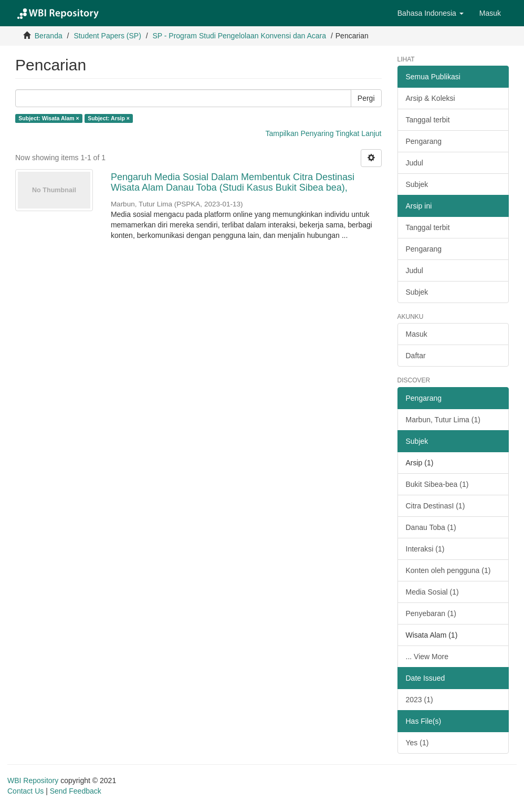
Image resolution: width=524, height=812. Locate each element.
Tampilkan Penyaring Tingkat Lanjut (323, 133)
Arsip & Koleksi (431, 98)
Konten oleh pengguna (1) (448, 570)
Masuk (417, 334)
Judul (415, 163)
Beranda (49, 36)
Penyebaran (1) (431, 613)
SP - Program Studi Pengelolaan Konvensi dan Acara (239, 36)
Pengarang (424, 141)
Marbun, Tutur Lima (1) (443, 420)
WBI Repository (33, 780)
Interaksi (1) (425, 549)
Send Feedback (76, 791)
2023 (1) (420, 700)
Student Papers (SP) (107, 36)
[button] (431, 13)
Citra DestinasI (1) (436, 506)
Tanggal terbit (428, 120)
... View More (427, 657)
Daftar (416, 356)
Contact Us (25, 791)
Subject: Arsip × (109, 118)
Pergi (366, 98)
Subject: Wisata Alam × (49, 118)
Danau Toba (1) (431, 527)
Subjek (417, 184)
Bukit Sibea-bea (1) (437, 484)
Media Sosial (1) (432, 592)
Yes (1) (417, 743)
